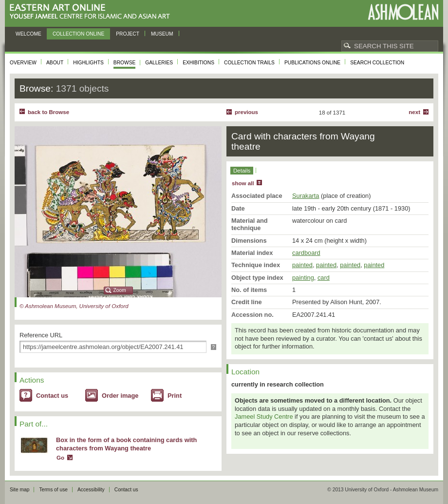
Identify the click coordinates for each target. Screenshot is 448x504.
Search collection (377, 63)
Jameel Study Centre (264, 417)
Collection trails (249, 63)
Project (128, 34)
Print (175, 396)
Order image (120, 396)
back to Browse (48, 112)
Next (414, 112)
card (324, 278)
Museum (162, 34)
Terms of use (53, 490)
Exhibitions (198, 63)
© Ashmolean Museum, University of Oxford (74, 306)
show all (243, 183)
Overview (23, 63)
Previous (246, 112)
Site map (19, 490)
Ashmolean (403, 12)
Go (60, 458)
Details (242, 171)
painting (303, 278)
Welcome (28, 34)
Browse (125, 63)
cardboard (306, 253)
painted (302, 265)
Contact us (52, 396)
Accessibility (91, 490)
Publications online (312, 63)
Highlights (88, 63)
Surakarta (306, 196)
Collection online (78, 34)
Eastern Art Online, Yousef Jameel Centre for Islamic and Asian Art (92, 12)
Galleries (159, 63)
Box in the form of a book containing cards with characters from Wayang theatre (126, 444)
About (55, 63)
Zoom (120, 290)
